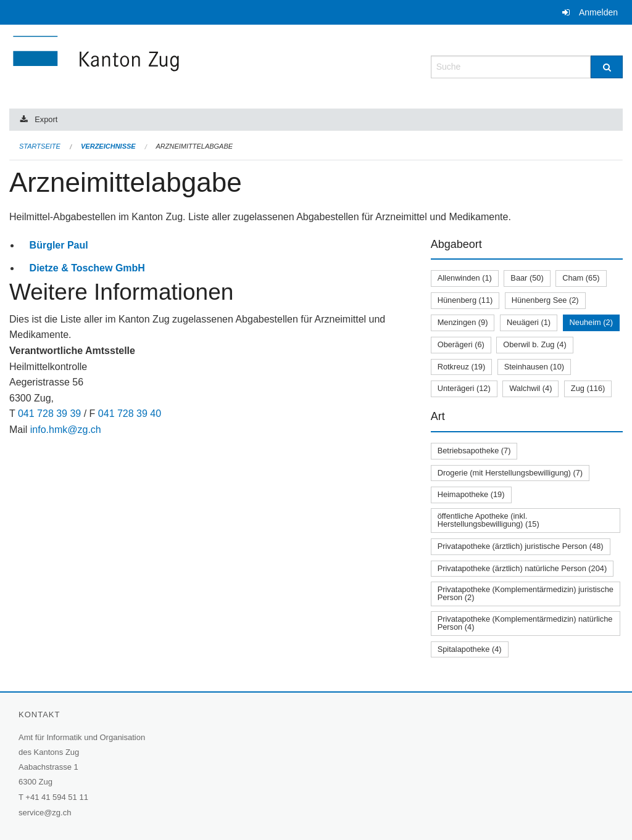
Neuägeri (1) (529, 322)
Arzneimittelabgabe (194, 146)
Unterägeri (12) (464, 388)
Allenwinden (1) (465, 278)
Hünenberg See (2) (545, 300)
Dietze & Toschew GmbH (87, 268)
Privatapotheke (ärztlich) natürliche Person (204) (522, 568)
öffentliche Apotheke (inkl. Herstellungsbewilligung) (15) (489, 520)
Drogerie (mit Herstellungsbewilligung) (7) (510, 473)
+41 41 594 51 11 (57, 797)
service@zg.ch (45, 813)
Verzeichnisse (108, 146)
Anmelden (598, 12)
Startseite (40, 146)
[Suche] (607, 67)
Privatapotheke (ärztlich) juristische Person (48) (521, 546)
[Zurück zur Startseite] (170, 66)
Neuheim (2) (591, 322)
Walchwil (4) (530, 388)
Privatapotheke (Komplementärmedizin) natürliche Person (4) (525, 623)
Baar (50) (527, 278)
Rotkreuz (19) (462, 367)
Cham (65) (581, 278)
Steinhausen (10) (534, 367)
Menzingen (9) (463, 322)
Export (46, 119)
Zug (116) (588, 388)
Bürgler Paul (59, 245)
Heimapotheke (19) (471, 494)
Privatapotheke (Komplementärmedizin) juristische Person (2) (526, 593)
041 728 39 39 (49, 414)
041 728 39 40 (130, 414)
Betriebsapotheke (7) (474, 451)
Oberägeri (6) (461, 344)
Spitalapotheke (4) (470, 649)
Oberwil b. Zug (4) (534, 344)
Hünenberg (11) (465, 300)
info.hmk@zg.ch (66, 430)
